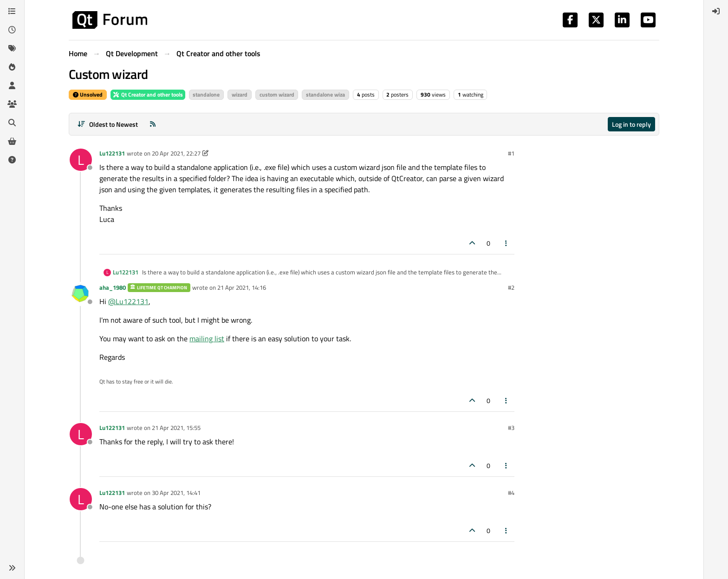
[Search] (12, 123)
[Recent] (12, 30)
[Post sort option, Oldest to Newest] (107, 124)
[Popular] (12, 67)
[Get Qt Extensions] (12, 141)
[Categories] (12, 11)
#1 (511, 153)
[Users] (12, 85)
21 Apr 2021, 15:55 (176, 428)
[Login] (716, 11)
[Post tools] (507, 243)
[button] (12, 568)
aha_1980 (113, 287)
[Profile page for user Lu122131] (81, 160)
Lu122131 (112, 153)
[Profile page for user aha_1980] (81, 294)
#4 (511, 493)
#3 (511, 428)
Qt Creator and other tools (148, 94)
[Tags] (12, 48)
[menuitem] (716, 11)
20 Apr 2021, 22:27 (176, 153)
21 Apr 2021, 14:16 (242, 287)
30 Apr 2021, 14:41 (176, 493)
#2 (511, 287)
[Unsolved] (12, 160)
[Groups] (12, 104)
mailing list (207, 338)
